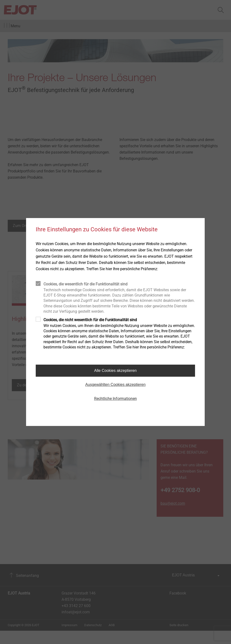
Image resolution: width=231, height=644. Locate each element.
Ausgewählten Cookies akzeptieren (115, 385)
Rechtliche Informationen (115, 399)
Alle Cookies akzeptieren (115, 371)
